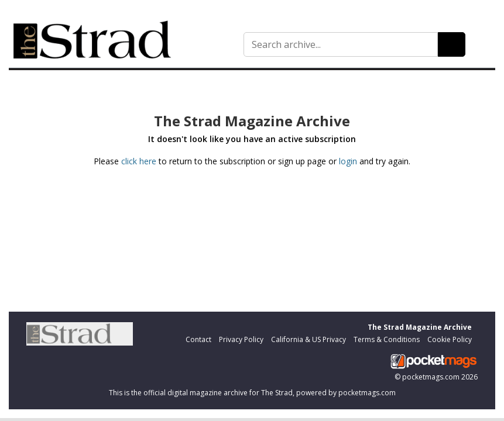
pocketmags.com (431, 377)
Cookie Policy (450, 339)
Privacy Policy (241, 339)
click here (139, 161)
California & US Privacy (308, 339)
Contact (198, 339)
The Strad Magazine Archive (420, 327)
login (348, 161)
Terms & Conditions (387, 339)
